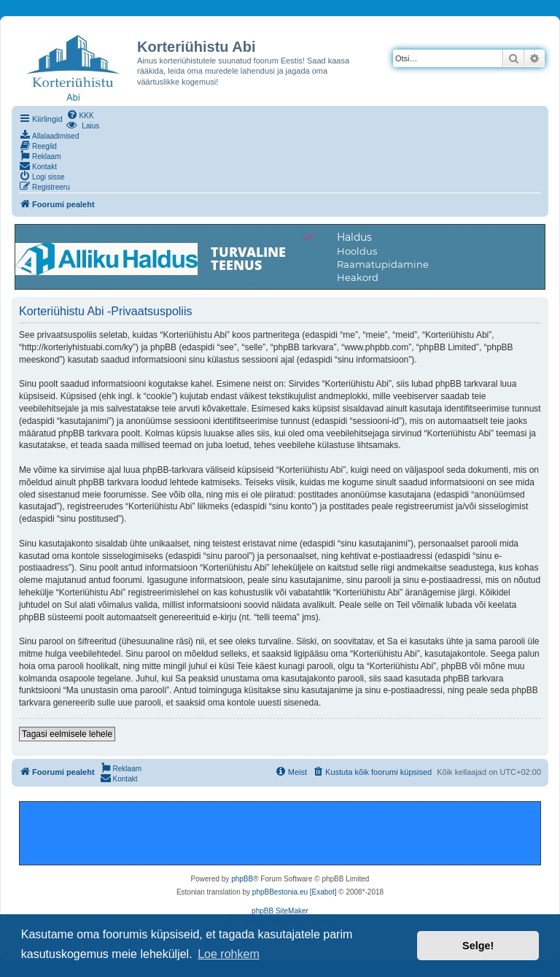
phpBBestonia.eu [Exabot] (295, 892)
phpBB (242, 879)
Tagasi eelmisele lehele (67, 734)
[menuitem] (80, 115)
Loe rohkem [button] (229, 954)
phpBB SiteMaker (280, 911)
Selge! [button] (478, 946)
